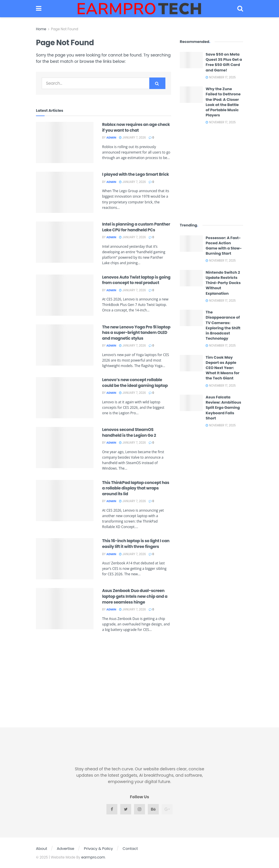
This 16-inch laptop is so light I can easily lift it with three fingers (136, 544)
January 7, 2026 (132, 138)
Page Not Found (65, 29)
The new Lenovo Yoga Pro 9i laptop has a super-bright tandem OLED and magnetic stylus (136, 333)
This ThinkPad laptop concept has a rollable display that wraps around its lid (136, 488)
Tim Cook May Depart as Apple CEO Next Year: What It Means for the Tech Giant (222, 368)
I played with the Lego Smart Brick (135, 174)
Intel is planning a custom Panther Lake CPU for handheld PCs (136, 227)
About (42, 849)
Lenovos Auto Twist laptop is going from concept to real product (136, 280)
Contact (130, 849)
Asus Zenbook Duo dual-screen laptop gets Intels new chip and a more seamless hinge (135, 596)
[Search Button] (157, 83)
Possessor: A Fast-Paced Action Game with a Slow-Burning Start (224, 246)
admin (111, 138)
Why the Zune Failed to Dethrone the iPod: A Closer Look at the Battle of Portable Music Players (223, 102)
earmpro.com (93, 857)
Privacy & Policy (99, 849)
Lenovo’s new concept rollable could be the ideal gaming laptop (135, 383)
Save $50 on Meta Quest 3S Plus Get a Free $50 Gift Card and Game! (224, 62)
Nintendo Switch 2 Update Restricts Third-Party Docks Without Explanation (223, 283)
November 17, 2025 (221, 77)
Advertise (66, 849)
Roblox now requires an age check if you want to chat (136, 127)
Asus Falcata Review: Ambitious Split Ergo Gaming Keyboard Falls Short (223, 408)
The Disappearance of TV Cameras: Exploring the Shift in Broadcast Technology (223, 325)
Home (41, 29)
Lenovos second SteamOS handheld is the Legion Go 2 (129, 432)
